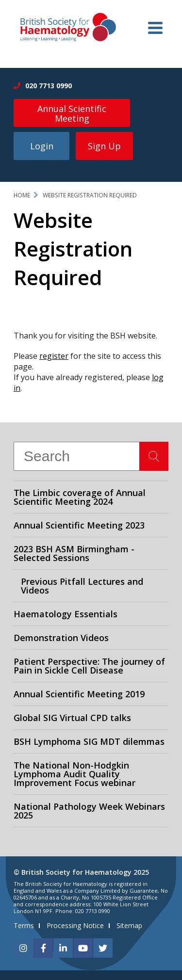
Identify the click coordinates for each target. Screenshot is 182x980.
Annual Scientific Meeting (72, 113)
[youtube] (83, 948)
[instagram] (23, 948)
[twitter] (103, 948)
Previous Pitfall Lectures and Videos (82, 586)
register (54, 356)
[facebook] (43, 948)
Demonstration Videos (61, 638)
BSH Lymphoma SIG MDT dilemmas (89, 741)
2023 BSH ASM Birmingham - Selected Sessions (74, 553)
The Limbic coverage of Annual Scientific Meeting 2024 (80, 497)
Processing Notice (75, 925)
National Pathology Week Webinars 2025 (89, 811)
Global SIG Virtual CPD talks (72, 718)
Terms (24, 925)
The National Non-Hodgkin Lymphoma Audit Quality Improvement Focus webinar (74, 774)
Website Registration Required (90, 195)
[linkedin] (63, 948)
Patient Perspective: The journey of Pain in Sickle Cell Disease (89, 666)
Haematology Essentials (66, 614)
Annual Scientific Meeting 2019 (79, 694)
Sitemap (129, 925)
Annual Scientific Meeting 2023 (79, 525)
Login (42, 146)
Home (22, 195)
